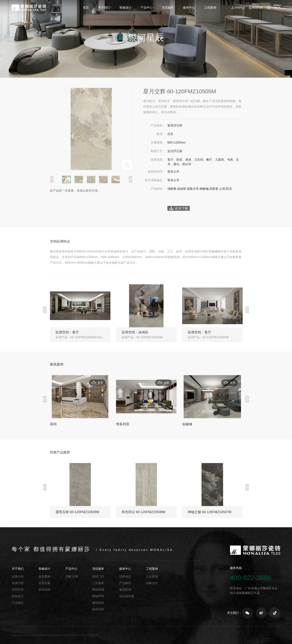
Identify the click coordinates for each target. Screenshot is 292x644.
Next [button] (130, 180)
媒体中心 (192, 8)
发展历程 (18, 583)
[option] (91, 129)
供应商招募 (127, 596)
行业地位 (18, 603)
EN (276, 8)
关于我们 (114, 8)
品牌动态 (125, 577)
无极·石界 (72, 577)
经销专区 (240, 8)
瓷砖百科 (98, 609)
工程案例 (212, 8)
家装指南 (45, 590)
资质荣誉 (18, 590)
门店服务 (98, 583)
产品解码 (125, 583)
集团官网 (257, 8)
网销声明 (98, 596)
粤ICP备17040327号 (87, 635)
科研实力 (18, 596)
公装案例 (152, 577)
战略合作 (152, 583)
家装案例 (45, 577)
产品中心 (153, 8)
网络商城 (98, 590)
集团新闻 (125, 590)
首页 (98, 8)
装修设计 (134, 8)
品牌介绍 (18, 577)
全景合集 (45, 583)
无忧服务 (173, 8)
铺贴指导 (98, 603)
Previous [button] (52, 180)
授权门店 (98, 577)
